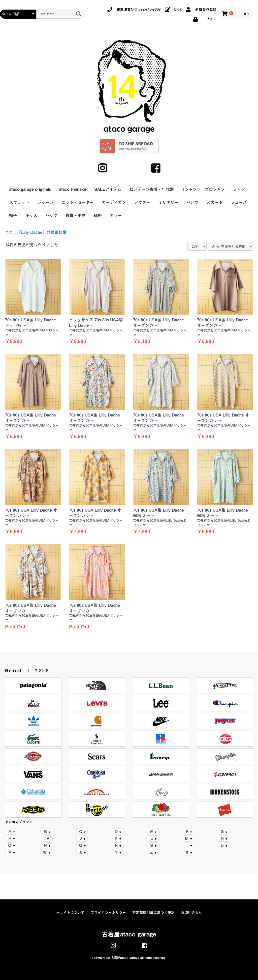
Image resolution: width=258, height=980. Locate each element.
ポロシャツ (215, 189)
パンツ (192, 202)
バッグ (51, 215)
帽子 (13, 215)
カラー (116, 215)
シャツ (239, 189)
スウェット (19, 202)
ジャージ (45, 202)
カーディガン (114, 202)
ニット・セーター (78, 202)
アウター (142, 202)
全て (9, 232)
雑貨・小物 (76, 215)
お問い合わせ (191, 913)
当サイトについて (70, 913)
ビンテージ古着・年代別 (152, 189)
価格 (98, 215)
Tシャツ (189, 189)
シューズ (239, 202)
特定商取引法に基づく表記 (153, 913)
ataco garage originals (30, 189)
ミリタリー (168, 202)
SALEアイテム (108, 189)
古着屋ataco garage (129, 934)
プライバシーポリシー (108, 913)
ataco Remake (73, 189)
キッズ (31, 215)
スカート (215, 202)
